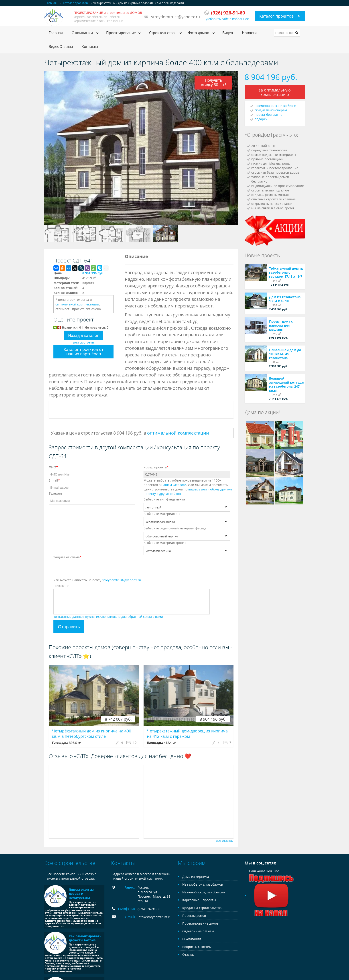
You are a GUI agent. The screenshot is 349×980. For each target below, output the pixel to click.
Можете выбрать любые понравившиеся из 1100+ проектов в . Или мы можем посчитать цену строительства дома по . (188, 487)
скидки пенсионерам (271, 110)
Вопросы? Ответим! (197, 947)
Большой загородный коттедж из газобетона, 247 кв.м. (287, 384)
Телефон (55, 493)
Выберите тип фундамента (164, 499)
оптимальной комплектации (77, 304)
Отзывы (188, 955)
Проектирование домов (200, 923)
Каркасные (191, 900)
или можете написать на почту (97, 580)
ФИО (53, 467)
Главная (56, 33)
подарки (261, 119)
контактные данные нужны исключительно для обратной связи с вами (108, 617)
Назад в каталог (83, 335)
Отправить (69, 627)
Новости (249, 33)
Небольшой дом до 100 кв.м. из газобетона (285, 354)
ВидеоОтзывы (61, 47)
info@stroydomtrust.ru (155, 917)
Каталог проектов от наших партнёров (83, 352)
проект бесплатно (268, 115)
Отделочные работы (198, 931)
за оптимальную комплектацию (275, 92)
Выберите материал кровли (165, 543)
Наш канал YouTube (271, 883)
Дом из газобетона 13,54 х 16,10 (285, 299)
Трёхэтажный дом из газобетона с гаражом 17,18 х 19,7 (286, 272)
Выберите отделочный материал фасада (175, 528)
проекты (209, 900)
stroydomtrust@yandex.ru (176, 17)
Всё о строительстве (70, 863)
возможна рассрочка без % (275, 106)
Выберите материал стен (163, 514)
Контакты (90, 47)
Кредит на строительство (202, 908)
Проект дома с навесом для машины (281, 325)
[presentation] (87, 569)
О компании (192, 939)
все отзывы (225, 841)
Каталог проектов (276, 16)
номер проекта (156, 467)
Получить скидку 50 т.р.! (213, 83)
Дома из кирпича (196, 877)
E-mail (54, 480)
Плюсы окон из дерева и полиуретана (81, 894)
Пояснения (62, 586)
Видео (228, 33)
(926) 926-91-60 (149, 909)
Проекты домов (194, 916)
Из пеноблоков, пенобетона (204, 892)
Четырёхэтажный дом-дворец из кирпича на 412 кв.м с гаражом (187, 734)
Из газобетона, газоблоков (203, 884)
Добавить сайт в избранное (227, 19)
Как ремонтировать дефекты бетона (85, 938)
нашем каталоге (174, 485)
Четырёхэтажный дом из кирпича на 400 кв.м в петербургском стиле (92, 734)
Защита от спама (67, 557)
